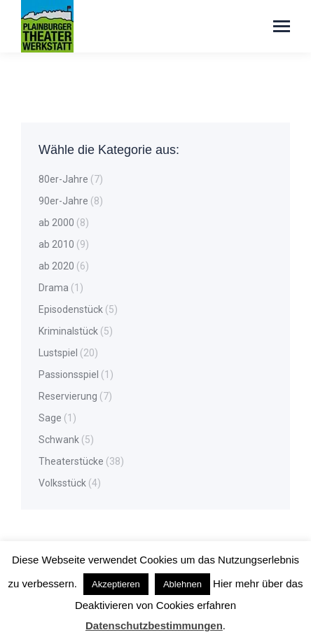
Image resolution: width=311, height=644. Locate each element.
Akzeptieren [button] (116, 584)
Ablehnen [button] (182, 584)
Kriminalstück (68, 331)
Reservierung (68, 396)
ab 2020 (56, 266)
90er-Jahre (63, 201)
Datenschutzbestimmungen (154, 625)
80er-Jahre (63, 179)
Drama (54, 288)
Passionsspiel (69, 374)
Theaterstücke (71, 461)
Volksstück (62, 483)
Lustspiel (58, 353)
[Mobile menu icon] (282, 26)
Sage (50, 418)
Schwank (59, 440)
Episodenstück (71, 309)
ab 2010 (56, 244)
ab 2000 (56, 223)
